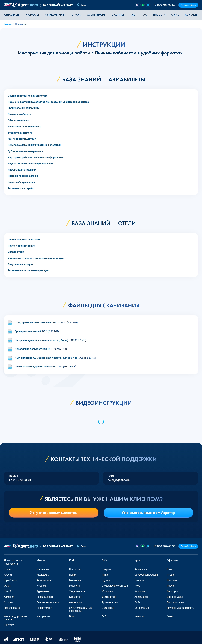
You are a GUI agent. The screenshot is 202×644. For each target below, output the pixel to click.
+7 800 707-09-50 (164, 5)
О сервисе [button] (118, 15)
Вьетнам (172, 580)
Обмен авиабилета (19, 120)
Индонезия (43, 569)
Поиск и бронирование (21, 246)
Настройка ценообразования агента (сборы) (41, 340)
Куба (137, 586)
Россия (171, 586)
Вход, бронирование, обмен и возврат (37, 323)
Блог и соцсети (176, 602)
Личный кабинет (188, 5)
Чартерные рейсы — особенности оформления (36, 157)
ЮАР (72, 561)
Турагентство (110, 602)
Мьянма (42, 561)
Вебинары (108, 608)
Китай (7, 591)
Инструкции (44, 616)
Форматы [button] (32, 15)
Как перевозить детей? (22, 139)
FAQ (145, 15)
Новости (159, 15)
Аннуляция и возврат (20, 264)
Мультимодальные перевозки (80, 609)
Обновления (142, 608)
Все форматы (175, 597)
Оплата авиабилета (19, 114)
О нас (175, 15)
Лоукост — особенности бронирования (31, 164)
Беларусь (172, 591)
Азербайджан (45, 597)
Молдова (107, 591)
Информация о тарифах (22, 170)
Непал (73, 575)
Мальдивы (43, 575)
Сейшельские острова (115, 586)
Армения (9, 597)
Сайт (137, 602)
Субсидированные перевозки (25, 151)
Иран (137, 561)
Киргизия (140, 591)
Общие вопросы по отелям (24, 240)
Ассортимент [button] (96, 15)
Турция (171, 575)
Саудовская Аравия (146, 575)
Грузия (106, 580)
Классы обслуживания (21, 182)
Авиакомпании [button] (55, 15)
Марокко (74, 586)
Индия (106, 575)
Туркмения (43, 591)
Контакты (192, 15)
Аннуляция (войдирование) (24, 127)
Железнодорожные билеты (15, 618)
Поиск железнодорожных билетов (35, 367)
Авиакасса (75, 602)
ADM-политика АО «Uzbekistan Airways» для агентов (46, 358)
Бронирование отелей (28, 332)
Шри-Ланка (11, 580)
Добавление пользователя (31, 349)
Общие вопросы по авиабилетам (27, 96)
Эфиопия (172, 561)
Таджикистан (77, 591)
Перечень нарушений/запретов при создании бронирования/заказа (48, 102)
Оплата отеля (16, 252)
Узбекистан (109, 597)
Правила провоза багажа (23, 176)
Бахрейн (107, 569)
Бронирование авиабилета (24, 108)
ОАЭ (104, 561)
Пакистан (75, 569)
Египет (8, 569)
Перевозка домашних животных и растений (34, 145)
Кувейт (8, 575)
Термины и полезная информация (28, 270)
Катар (171, 569)
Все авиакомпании (48, 602)
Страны (8, 602)
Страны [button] (76, 15)
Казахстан (75, 597)
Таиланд (140, 580)
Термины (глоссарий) (21, 188)
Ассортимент (44, 608)
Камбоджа (141, 569)
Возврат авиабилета (20, 133)
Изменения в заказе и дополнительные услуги (36, 258)
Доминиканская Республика (14, 562)
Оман (7, 586)
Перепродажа (12, 608)
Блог (134, 15)
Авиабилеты (12, 15)
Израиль (42, 586)
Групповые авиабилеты (181, 608)
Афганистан (44, 580)
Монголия (75, 580)
